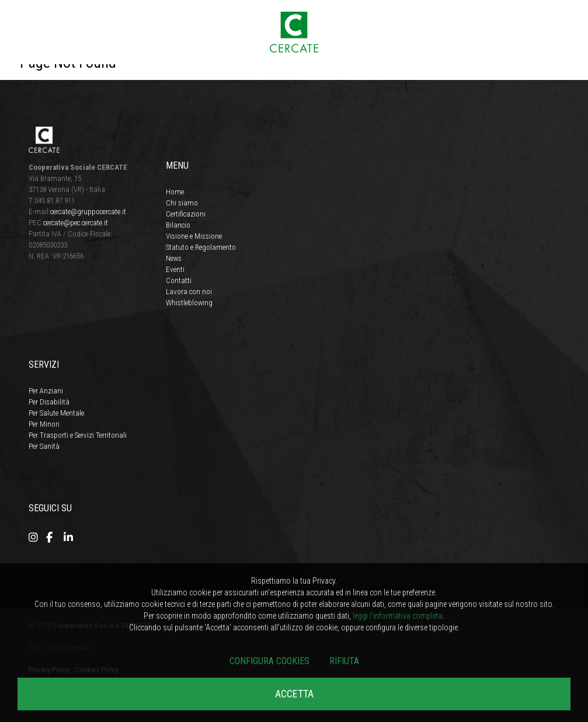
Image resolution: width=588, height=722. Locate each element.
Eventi (175, 269)
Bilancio (178, 225)
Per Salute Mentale (56, 413)
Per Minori (44, 424)
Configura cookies (269, 661)
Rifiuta (344, 661)
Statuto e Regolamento (201, 247)
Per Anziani (46, 391)
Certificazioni (186, 214)
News (174, 258)
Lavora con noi (189, 292)
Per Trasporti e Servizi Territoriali (78, 435)
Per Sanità (44, 446)
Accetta (294, 694)
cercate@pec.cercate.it (76, 223)
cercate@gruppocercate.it (88, 212)
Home (175, 192)
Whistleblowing (189, 303)
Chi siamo (182, 203)
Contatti (179, 280)
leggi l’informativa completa (398, 616)
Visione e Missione (194, 236)
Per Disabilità (49, 402)
